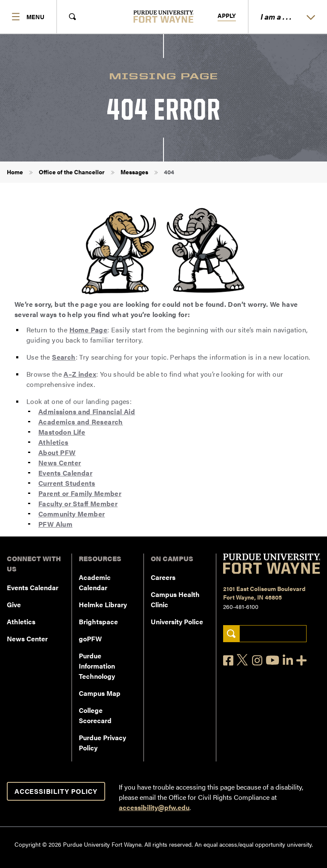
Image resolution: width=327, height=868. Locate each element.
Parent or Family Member (80, 493)
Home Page (89, 330)
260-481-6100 (241, 606)
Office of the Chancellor (72, 172)
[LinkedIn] (288, 660)
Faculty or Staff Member (78, 503)
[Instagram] (257, 660)
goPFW (90, 639)
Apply (227, 16)
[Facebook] (228, 660)
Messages (134, 172)
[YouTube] (272, 660)
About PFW (57, 452)
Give (14, 604)
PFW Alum (55, 524)
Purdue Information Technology (97, 666)
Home (15, 172)
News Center (60, 463)
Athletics (53, 442)
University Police (177, 621)
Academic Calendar (95, 582)
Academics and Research (81, 422)
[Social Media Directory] (301, 660)
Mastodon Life (62, 432)
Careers (163, 577)
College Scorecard (95, 715)
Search (64, 357)
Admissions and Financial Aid (87, 411)
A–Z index (80, 374)
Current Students (67, 483)
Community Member (72, 514)
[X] (243, 660)
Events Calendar (65, 473)
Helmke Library (103, 604)
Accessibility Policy (56, 791)
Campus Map (100, 693)
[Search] (231, 634)
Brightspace (98, 621)
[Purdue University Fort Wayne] (164, 16)
